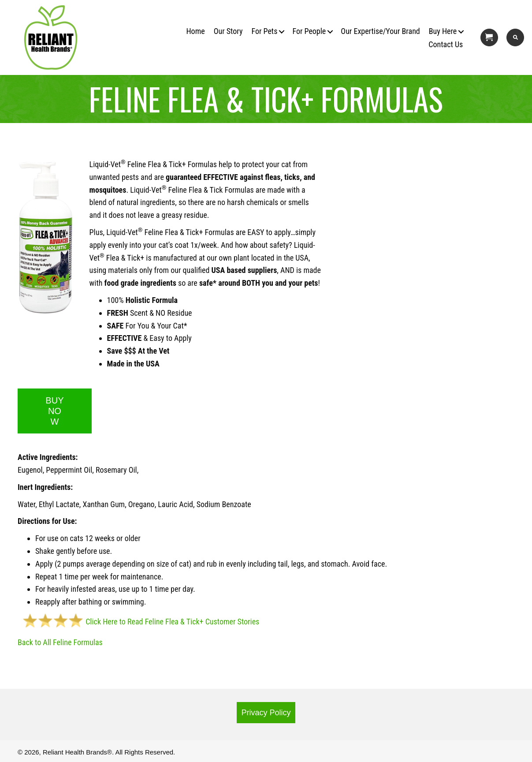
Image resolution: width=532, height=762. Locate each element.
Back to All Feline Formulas (60, 642)
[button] (276, 32)
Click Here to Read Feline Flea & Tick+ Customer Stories (138, 622)
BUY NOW (54, 411)
